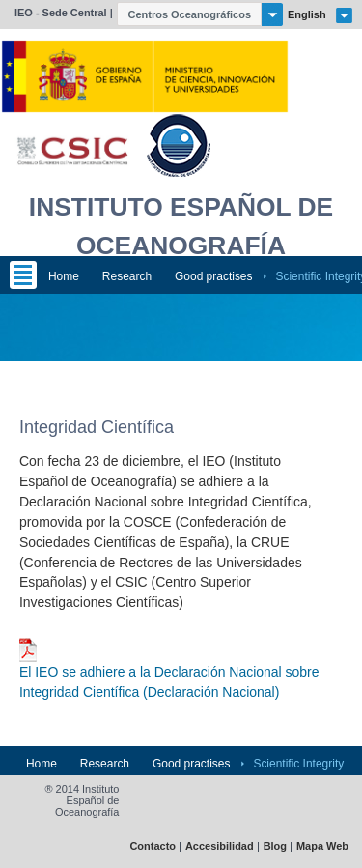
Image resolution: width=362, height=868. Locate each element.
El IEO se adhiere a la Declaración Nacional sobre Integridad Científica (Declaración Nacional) (169, 682)
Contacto (153, 846)
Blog (275, 846)
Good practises (214, 276)
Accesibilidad (220, 846)
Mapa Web (322, 846)
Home (64, 276)
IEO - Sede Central (61, 13)
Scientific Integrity (298, 764)
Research (127, 276)
